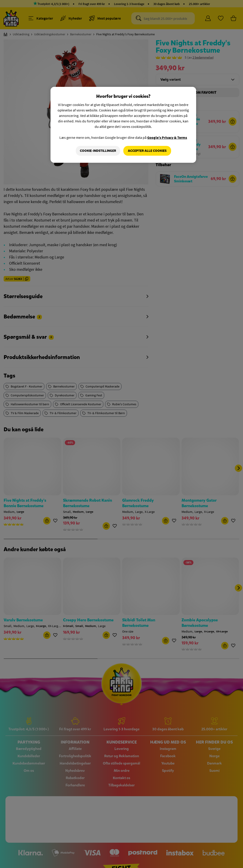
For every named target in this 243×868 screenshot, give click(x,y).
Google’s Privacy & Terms (167, 137)
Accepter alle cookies (147, 151)
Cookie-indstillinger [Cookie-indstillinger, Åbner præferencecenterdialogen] (98, 151)
